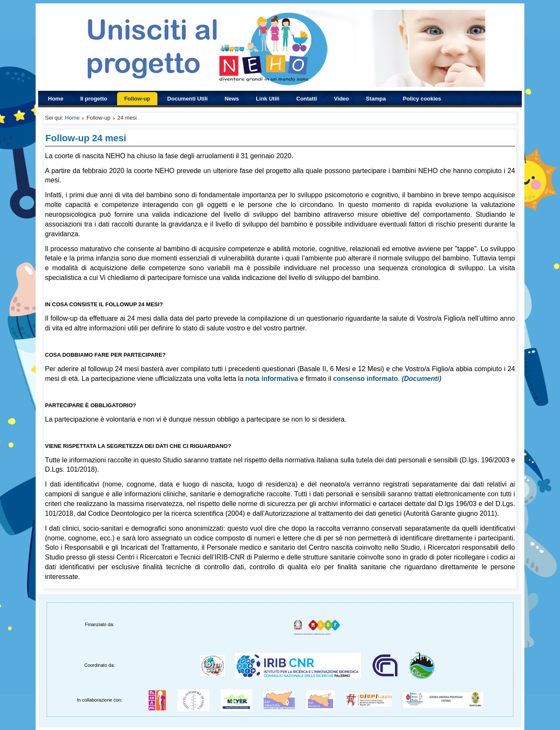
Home (56, 99)
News (232, 99)
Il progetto (94, 99)
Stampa (376, 99)
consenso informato (365, 379)
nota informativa (272, 379)
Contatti (307, 99)
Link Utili (267, 99)
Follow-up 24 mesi (86, 138)
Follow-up (137, 99)
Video (341, 99)
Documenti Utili (187, 99)
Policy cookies (422, 99)
